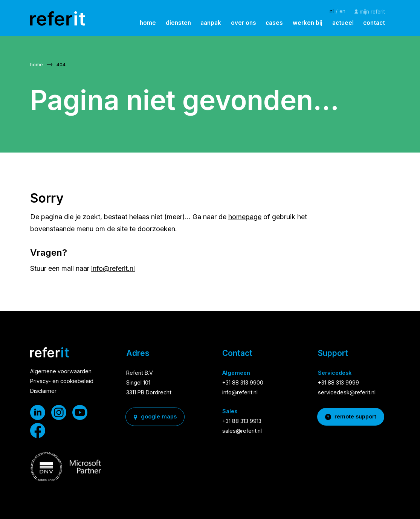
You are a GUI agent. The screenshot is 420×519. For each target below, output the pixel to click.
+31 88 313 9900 (243, 383)
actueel (343, 23)
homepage (245, 217)
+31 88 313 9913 (242, 421)
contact (374, 23)
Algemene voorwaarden (61, 372)
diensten (178, 23)
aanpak (211, 23)
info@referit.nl (113, 268)
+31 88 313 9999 (338, 383)
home (148, 23)
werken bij (308, 23)
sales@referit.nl (242, 431)
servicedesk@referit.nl (347, 393)
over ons (244, 23)
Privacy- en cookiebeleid (62, 382)
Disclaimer (43, 392)
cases (274, 23)
